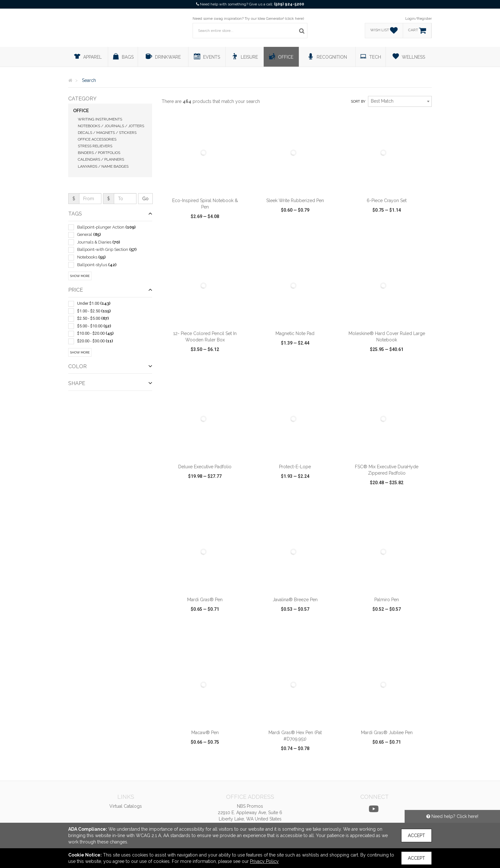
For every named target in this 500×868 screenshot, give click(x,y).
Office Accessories (97, 139)
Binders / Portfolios (99, 153)
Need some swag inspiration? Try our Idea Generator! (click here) (248, 18)
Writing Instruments (100, 119)
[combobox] (400, 101)
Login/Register (419, 18)
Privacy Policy (264, 861)
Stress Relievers (95, 146)
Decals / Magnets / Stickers (107, 133)
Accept (416, 835)
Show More (80, 276)
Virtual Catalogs (126, 806)
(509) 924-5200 (289, 4)
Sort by (358, 102)
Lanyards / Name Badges (103, 166)
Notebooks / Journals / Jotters (111, 126)
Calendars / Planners (101, 159)
